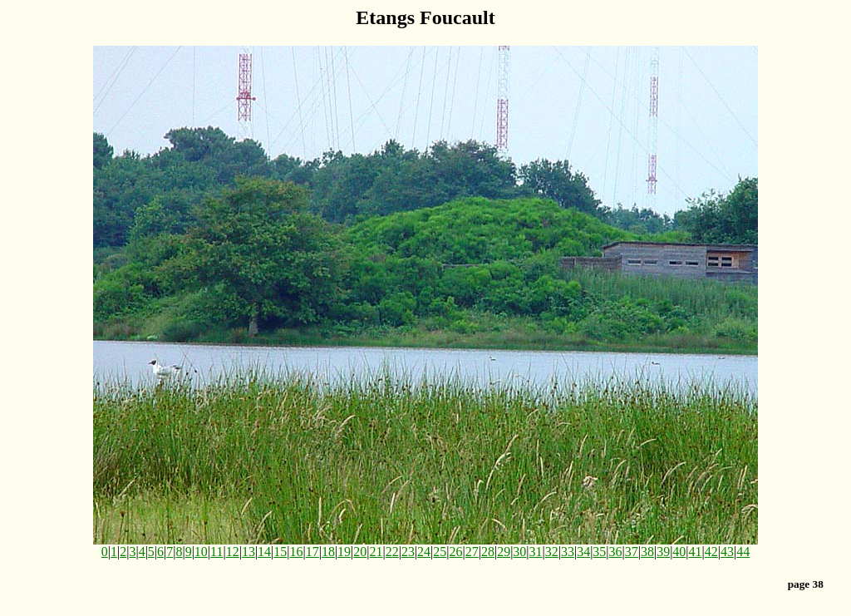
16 (296, 552)
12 (233, 552)
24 (424, 552)
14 (264, 552)
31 (536, 552)
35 (599, 552)
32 (552, 552)
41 (696, 552)
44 (743, 552)
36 (616, 552)
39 (663, 552)
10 (201, 552)
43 (727, 552)
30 (519, 552)
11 (216, 552)
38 (647, 552)
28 (488, 552)
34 (583, 552)
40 (679, 552)
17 (312, 552)
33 (568, 552)
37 (632, 552)
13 (248, 552)
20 (360, 552)
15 (280, 552)
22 (392, 552)
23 (408, 552)
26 (456, 552)
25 (440, 552)
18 (328, 552)
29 (504, 552)
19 (344, 552)
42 (711, 552)
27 (472, 552)
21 (376, 552)
